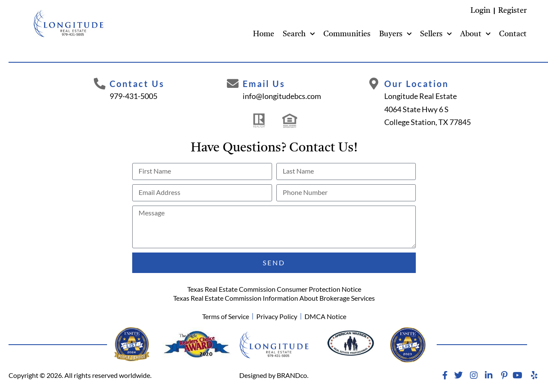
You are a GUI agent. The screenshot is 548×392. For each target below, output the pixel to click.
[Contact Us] (100, 84)
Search (299, 34)
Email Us (264, 84)
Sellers (436, 34)
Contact (513, 34)
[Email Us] (232, 84)
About (475, 34)
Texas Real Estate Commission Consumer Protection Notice (274, 289)
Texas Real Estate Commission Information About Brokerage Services (274, 298)
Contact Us (138, 84)
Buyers (395, 34)
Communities (347, 34)
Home (264, 34)
